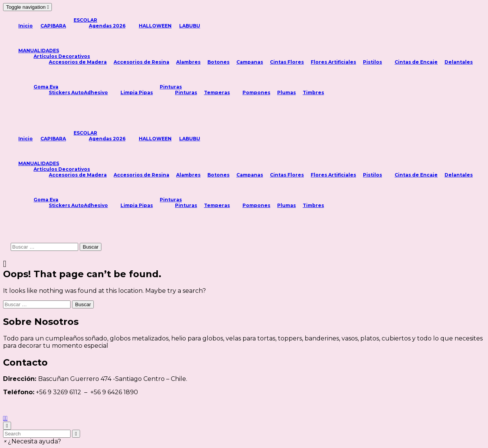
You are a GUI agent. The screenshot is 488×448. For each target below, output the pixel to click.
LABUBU (190, 26)
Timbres (313, 92)
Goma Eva (46, 87)
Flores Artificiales (333, 62)
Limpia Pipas (137, 92)
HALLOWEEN (155, 26)
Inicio (26, 26)
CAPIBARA (53, 26)
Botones (218, 62)
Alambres (188, 62)
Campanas (250, 62)
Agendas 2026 (107, 26)
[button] (32, 441)
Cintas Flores (287, 62)
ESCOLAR (85, 20)
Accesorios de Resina (141, 62)
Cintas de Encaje (416, 62)
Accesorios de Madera (78, 62)
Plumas (287, 92)
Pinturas (171, 87)
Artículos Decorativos (62, 56)
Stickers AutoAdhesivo (78, 92)
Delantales (459, 62)
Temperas (217, 92)
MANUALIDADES (39, 51)
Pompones (256, 92)
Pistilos (372, 62)
